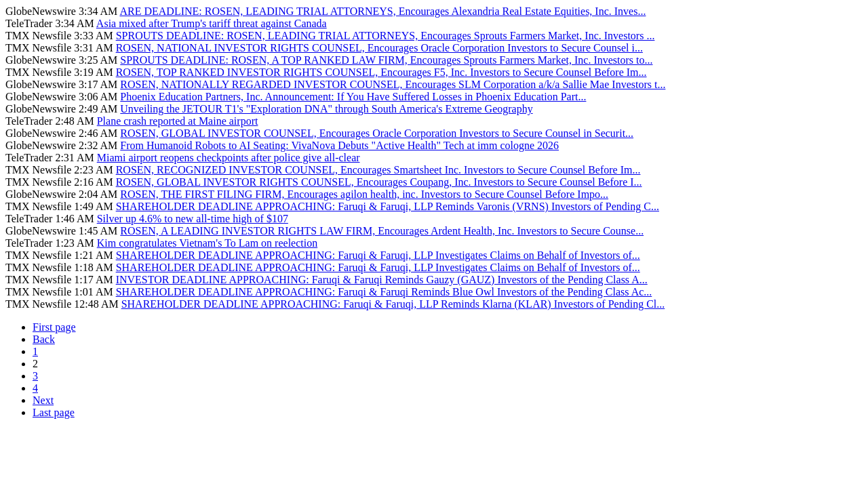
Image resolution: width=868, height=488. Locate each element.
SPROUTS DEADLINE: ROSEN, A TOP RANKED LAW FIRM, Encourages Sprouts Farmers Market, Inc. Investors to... (386, 60)
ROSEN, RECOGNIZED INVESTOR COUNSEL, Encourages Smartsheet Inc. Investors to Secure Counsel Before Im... (378, 170)
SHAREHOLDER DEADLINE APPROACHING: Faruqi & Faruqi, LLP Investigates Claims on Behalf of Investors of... (378, 255)
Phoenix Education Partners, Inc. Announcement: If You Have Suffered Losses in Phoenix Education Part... (353, 97)
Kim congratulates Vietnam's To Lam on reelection (207, 243)
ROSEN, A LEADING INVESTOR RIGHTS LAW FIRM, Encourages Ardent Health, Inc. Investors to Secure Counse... (382, 231)
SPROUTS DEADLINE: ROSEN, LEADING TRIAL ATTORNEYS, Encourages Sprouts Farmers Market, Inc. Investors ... (386, 36)
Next (43, 400)
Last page (54, 412)
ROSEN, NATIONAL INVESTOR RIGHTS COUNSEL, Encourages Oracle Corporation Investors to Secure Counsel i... (379, 48)
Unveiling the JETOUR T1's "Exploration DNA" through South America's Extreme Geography (326, 109)
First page (54, 327)
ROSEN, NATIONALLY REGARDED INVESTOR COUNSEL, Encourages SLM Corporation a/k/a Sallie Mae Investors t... (393, 84)
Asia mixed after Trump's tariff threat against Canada (212, 23)
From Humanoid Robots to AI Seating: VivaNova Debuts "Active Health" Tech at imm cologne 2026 (339, 145)
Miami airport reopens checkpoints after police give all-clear (229, 158)
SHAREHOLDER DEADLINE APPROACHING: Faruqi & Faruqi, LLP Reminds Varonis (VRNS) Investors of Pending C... (388, 206)
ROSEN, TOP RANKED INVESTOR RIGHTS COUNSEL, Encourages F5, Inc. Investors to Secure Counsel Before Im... (381, 72)
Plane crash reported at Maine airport (178, 121)
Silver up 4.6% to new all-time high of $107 (193, 219)
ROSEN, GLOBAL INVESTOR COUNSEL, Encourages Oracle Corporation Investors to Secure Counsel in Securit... (377, 133)
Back (44, 339)
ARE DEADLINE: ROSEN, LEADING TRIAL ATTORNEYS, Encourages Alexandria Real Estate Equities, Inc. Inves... (382, 11)
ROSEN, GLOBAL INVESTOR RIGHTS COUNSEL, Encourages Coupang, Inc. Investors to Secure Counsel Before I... (379, 182)
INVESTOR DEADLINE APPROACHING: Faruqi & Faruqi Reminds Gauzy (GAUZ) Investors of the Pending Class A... (382, 280)
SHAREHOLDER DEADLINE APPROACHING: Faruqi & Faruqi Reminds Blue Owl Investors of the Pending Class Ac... (384, 292)
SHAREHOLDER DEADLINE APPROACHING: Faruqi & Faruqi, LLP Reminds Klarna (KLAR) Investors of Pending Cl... (393, 304)
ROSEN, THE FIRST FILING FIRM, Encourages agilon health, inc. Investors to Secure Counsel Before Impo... (364, 194)
